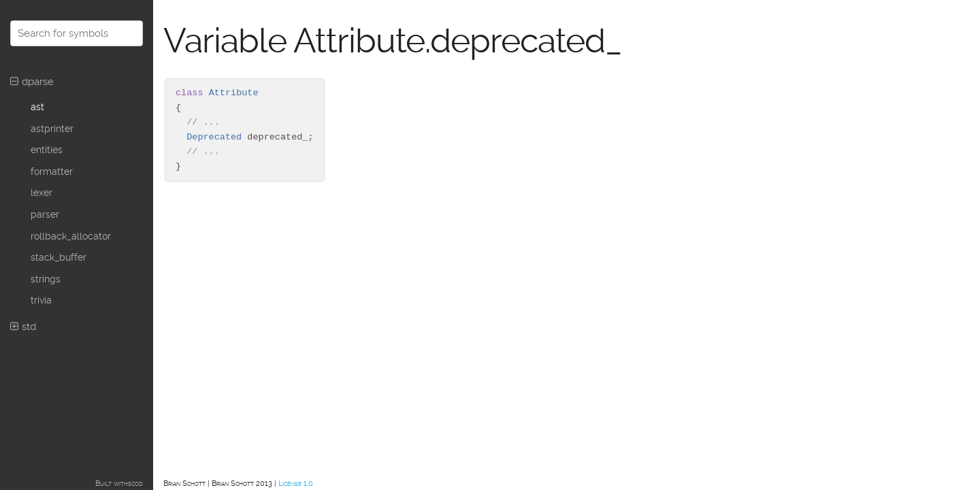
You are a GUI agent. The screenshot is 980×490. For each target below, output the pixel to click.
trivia (41, 300)
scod (135, 484)
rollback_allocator (71, 236)
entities (47, 150)
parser (45, 214)
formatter (52, 171)
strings (46, 279)
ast (37, 107)
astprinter (52, 129)
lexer (42, 193)
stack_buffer (59, 257)
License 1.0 (296, 484)
